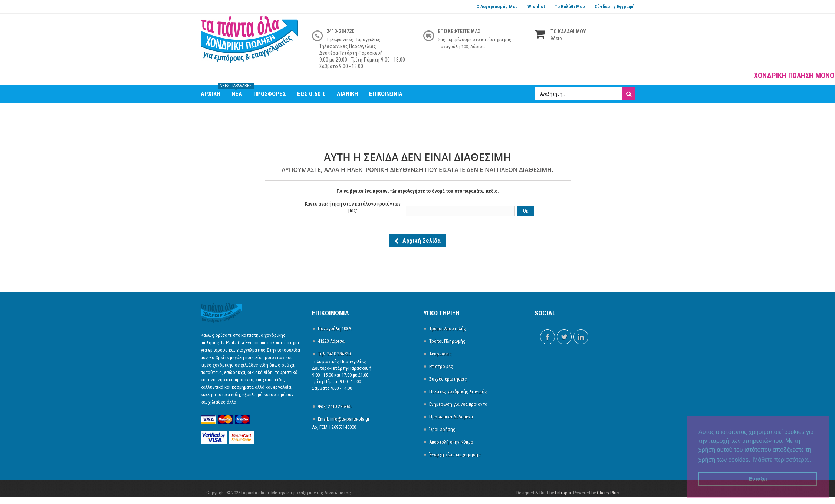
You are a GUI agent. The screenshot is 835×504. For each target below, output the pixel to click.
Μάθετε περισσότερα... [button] (783, 460)
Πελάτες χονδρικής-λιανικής (458, 392)
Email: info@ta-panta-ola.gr (344, 419)
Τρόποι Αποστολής (448, 329)
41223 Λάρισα (331, 341)
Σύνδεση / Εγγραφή (615, 6)
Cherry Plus (608, 493)
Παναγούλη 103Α (334, 329)
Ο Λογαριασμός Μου (497, 6)
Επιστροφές (441, 366)
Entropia (563, 493)
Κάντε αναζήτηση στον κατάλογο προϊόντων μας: (353, 207)
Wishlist (536, 6)
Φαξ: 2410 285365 (335, 406)
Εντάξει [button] (758, 479)
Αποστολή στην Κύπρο (451, 442)
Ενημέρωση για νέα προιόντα (458, 404)
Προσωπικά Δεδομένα (451, 417)
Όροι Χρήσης (442, 429)
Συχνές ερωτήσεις (448, 379)
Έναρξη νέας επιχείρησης (455, 455)
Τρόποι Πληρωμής (447, 341)
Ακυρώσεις (440, 354)
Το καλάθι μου (570, 6)
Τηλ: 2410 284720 (334, 354)
